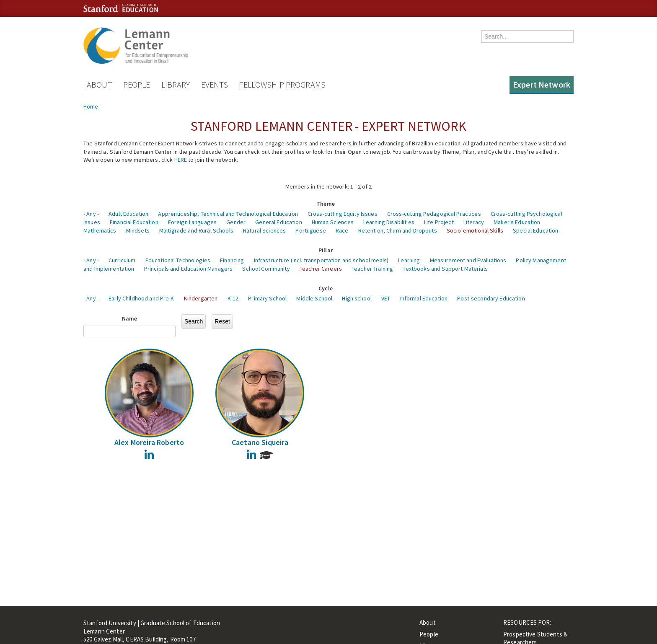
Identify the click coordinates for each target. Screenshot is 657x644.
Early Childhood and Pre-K (141, 298)
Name (130, 318)
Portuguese (310, 230)
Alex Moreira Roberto (149, 442)
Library (176, 84)
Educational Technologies (178, 260)
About (100, 84)
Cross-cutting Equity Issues (343, 214)
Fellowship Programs (282, 84)
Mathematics (100, 230)
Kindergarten (201, 298)
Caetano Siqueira (260, 442)
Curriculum (122, 260)
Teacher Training (372, 269)
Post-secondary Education (491, 298)
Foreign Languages (192, 222)
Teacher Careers (321, 269)
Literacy (474, 222)
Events (215, 84)
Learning (409, 260)
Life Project (439, 222)
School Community (266, 269)
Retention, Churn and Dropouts (398, 230)
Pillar (326, 250)
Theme (326, 204)
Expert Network (542, 84)
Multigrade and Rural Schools (196, 230)
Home (91, 106)
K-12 (233, 298)
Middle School (314, 298)
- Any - (91, 214)
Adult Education (128, 214)
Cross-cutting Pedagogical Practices (434, 214)
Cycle (326, 288)
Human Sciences (333, 222)
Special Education (535, 230)
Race (342, 230)
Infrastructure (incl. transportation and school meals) (321, 260)
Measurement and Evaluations (468, 260)
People (137, 84)
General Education (278, 222)
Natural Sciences (264, 230)
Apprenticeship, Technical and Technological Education (228, 214)
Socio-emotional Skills (475, 230)
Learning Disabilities (389, 222)
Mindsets (138, 230)
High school (357, 298)
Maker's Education (517, 222)
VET (386, 298)
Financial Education (134, 222)
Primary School (267, 298)
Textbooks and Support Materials (445, 269)
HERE (181, 160)
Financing (232, 260)
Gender (236, 222)
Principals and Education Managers (189, 269)
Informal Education (424, 298)
